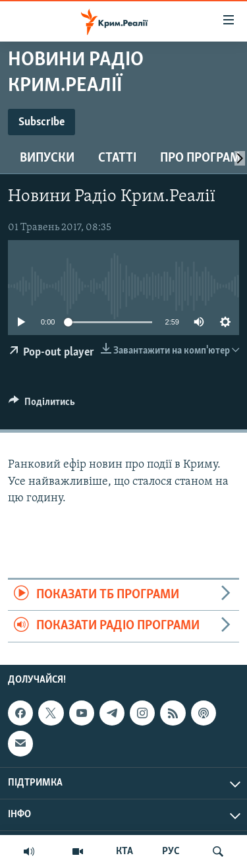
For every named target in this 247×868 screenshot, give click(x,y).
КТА (124, 852)
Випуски (47, 158)
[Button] (42, 405)
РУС (171, 852)
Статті (117, 158)
